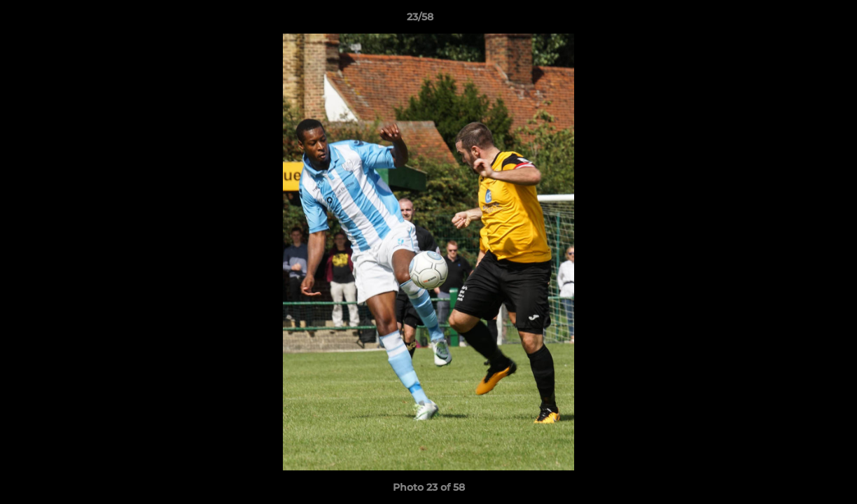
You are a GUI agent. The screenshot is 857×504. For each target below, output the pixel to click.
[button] (798, 20)
